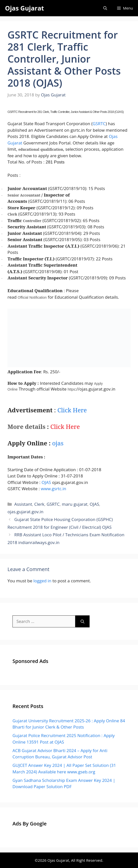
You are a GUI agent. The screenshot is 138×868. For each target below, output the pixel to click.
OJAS (46, 482)
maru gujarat (75, 504)
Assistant (23, 504)
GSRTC (99, 124)
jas (58, 443)
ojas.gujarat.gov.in (25, 512)
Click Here (72, 410)
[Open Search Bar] (105, 8)
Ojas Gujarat (24, 8)
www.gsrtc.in (54, 489)
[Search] (82, 621)
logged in (42, 581)
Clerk (39, 504)
